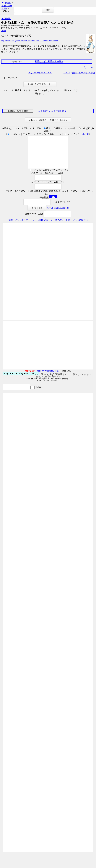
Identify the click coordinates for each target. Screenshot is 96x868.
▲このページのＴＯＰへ (40, 73)
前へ (93, 67)
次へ (86, 67)
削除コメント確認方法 (77, 227)
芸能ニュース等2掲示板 (84, 73)
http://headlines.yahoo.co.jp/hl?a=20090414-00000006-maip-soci (29, 41)
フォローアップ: (9, 78)
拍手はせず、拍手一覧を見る (49, 61)
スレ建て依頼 (57, 227)
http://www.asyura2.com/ (48, 377)
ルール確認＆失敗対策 (58, 214)
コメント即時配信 (39, 227)
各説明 (86, 134)
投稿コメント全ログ (18, 227)
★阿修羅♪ (6, 3)
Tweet (4, 31)
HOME (67, 73)
